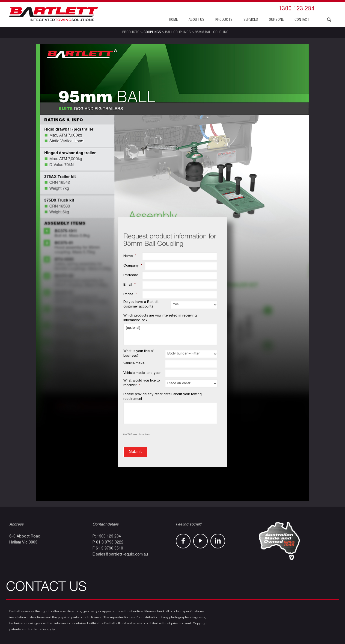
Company (133, 266)
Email (130, 285)
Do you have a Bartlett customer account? (141, 305)
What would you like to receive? (142, 383)
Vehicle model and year (142, 373)
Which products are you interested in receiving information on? (160, 318)
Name (130, 256)
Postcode (131, 275)
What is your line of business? (138, 354)
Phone (130, 295)
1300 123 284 (297, 9)
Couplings (152, 33)
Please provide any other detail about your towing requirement (163, 397)
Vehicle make (134, 364)
